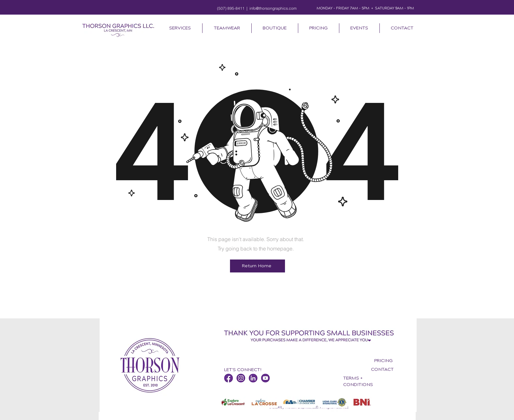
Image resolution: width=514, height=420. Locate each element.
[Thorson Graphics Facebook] (229, 378)
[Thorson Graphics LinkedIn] (253, 378)
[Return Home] (257, 266)
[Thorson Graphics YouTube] (265, 378)
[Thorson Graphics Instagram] (241, 378)
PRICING (383, 361)
